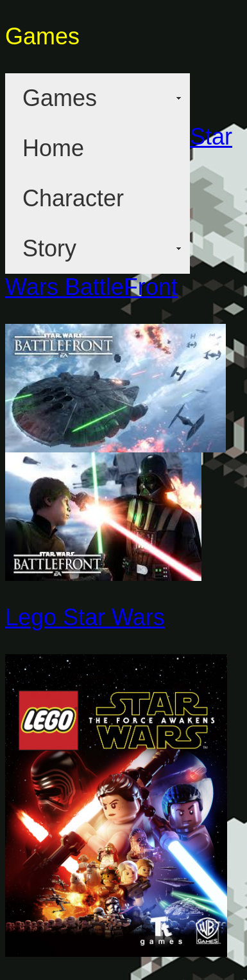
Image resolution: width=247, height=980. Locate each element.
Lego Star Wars (85, 617)
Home (53, 148)
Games (60, 98)
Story (49, 248)
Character (73, 198)
